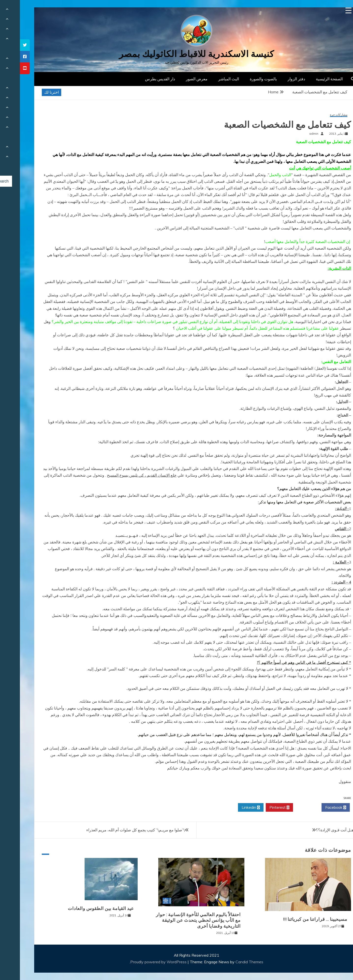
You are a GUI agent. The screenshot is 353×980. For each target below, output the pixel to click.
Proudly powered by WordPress (139, 962)
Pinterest (259, 808)
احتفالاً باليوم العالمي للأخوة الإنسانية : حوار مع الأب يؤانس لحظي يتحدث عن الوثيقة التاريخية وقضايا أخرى (178, 920)
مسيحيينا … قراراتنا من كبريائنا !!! (295, 919)
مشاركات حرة (319, 115)
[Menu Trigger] (329, 10)
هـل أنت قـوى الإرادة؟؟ (315, 830)
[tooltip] (5, 45)
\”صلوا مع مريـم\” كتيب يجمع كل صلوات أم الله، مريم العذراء (116, 830)
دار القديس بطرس (140, 79)
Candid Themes (229, 962)
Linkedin (231, 808)
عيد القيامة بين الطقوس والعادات (81, 909)
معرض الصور (177, 79)
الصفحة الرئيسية (309, 79)
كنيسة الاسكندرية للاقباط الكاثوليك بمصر (177, 54)
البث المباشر (209, 79)
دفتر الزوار (276, 79)
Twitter (287, 808)
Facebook (316, 808)
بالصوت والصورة (243, 79)
